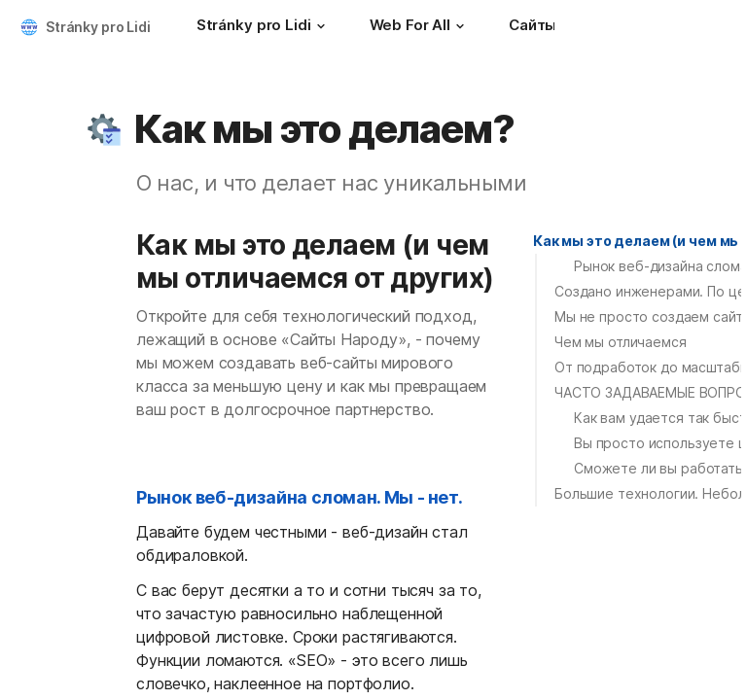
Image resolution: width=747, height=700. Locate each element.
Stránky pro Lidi (98, 27)
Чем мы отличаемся (621, 342)
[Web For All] (420, 27)
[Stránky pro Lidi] (264, 27)
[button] (321, 26)
